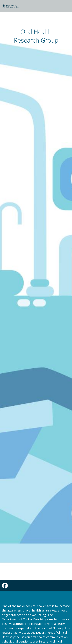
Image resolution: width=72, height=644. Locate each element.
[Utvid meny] (69, 6)
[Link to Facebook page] (5, 587)
